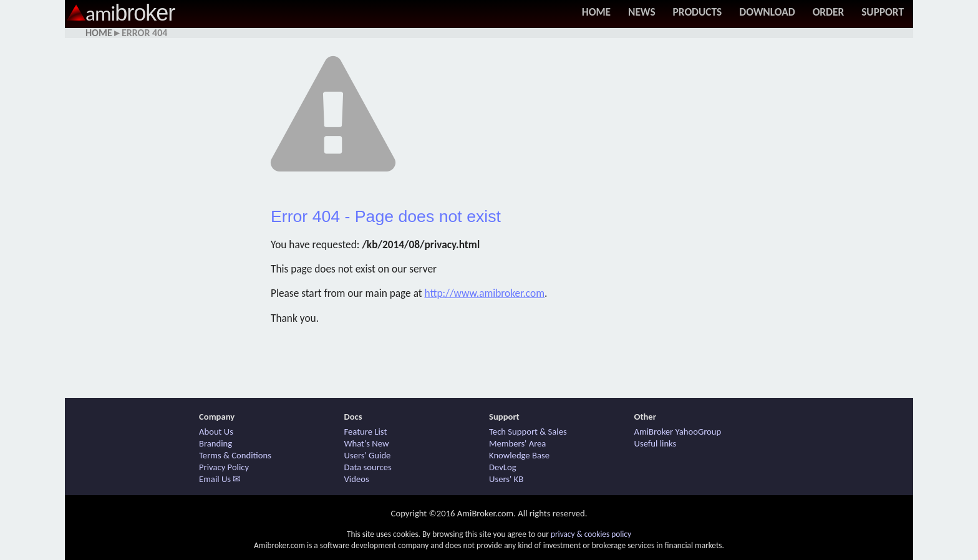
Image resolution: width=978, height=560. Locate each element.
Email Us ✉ (220, 479)
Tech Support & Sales (528, 432)
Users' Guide (368, 455)
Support (883, 12)
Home (596, 12)
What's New (367, 443)
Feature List (366, 432)
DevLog (503, 467)
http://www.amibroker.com (485, 293)
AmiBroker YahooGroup (678, 432)
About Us (216, 432)
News (642, 12)
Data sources (368, 467)
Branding (215, 443)
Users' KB (506, 479)
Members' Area (517, 443)
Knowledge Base (519, 455)
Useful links (656, 443)
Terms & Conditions (235, 455)
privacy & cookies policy (591, 534)
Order (829, 12)
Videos (357, 479)
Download (767, 12)
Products (698, 12)
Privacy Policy (224, 467)
